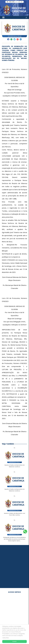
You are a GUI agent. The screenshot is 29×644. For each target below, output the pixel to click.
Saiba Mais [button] (6, 638)
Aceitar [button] (14, 641)
